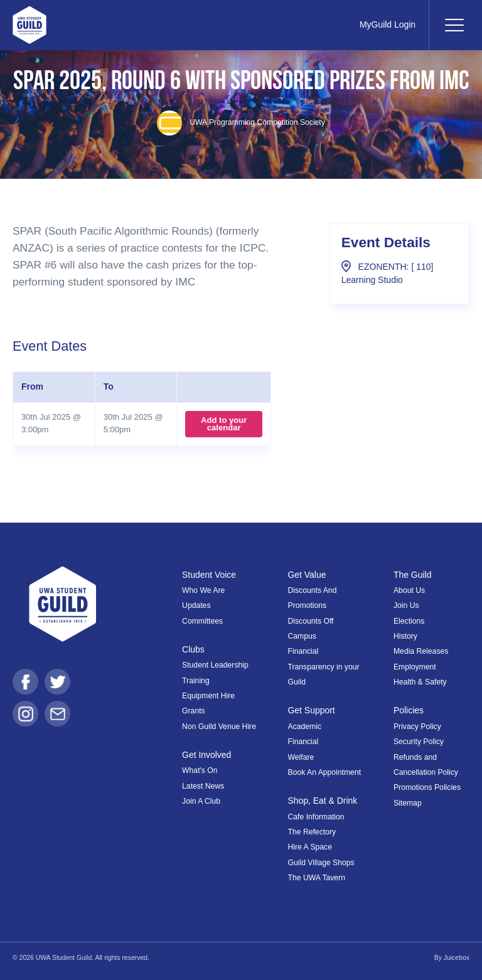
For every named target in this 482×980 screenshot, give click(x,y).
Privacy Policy (417, 727)
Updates (196, 605)
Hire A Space (310, 847)
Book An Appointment (325, 772)
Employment (415, 667)
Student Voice (209, 575)
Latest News (203, 786)
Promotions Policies (427, 787)
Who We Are (203, 590)
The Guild (412, 575)
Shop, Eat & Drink (323, 801)
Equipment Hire (208, 696)
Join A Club (201, 801)
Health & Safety (420, 682)
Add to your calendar (224, 424)
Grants (194, 711)
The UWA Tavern (317, 878)
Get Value (307, 575)
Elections (409, 621)
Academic (305, 727)
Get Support (312, 710)
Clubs (193, 649)
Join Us (406, 605)
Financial (303, 742)
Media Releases (421, 651)
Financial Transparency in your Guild (324, 667)
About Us (409, 590)
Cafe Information (316, 817)
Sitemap (408, 803)
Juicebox (457, 958)
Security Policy (419, 742)
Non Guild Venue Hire (219, 727)
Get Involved (206, 755)
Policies (409, 710)
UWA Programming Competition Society (241, 122)
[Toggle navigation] (454, 25)
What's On (200, 770)
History (405, 636)
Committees (202, 621)
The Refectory (312, 832)
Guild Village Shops (321, 863)
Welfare (301, 757)
